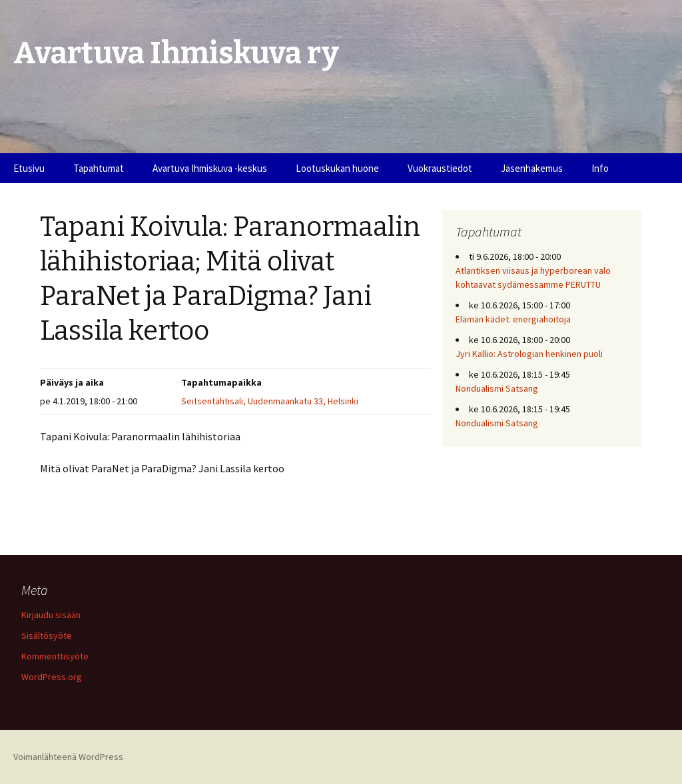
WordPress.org (52, 677)
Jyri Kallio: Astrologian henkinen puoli (529, 354)
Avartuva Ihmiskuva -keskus (210, 168)
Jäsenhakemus (532, 168)
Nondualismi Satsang (497, 388)
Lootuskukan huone (337, 168)
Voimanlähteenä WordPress (68, 757)
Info (600, 168)
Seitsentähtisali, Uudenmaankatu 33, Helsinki (270, 401)
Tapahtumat (99, 168)
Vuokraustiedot (440, 168)
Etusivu (29, 168)
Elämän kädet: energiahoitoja (513, 319)
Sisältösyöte (47, 635)
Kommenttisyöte (55, 656)
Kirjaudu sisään (51, 615)
